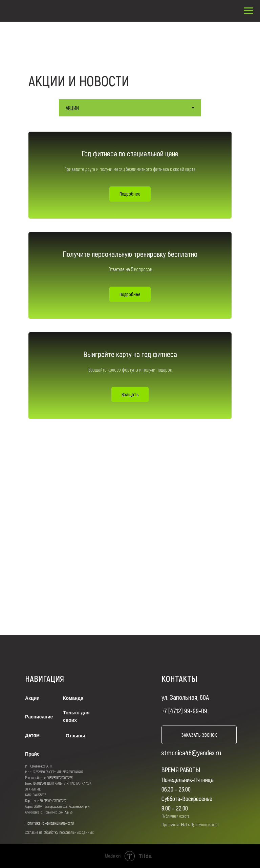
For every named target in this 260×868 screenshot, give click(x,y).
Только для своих (76, 716)
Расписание (39, 717)
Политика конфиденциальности (50, 823)
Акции (32, 698)
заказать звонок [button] (199, 735)
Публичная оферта (176, 816)
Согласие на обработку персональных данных (59, 832)
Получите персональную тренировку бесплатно (130, 254)
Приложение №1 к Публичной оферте (190, 824)
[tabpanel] (130, 278)
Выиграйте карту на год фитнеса (130, 354)
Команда (73, 698)
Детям (32, 735)
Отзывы (75, 736)
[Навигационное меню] (248, 11)
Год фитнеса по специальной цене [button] (130, 153)
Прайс (32, 754)
